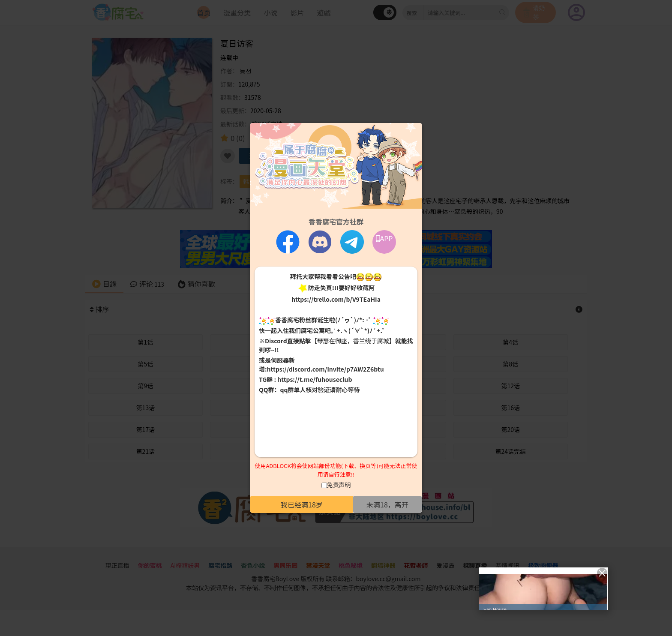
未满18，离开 (387, 504)
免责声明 (339, 485)
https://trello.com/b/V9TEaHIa (336, 299)
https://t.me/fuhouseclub (315, 379)
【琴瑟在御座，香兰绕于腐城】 (353, 341)
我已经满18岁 (302, 504)
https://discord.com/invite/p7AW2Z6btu (325, 369)
